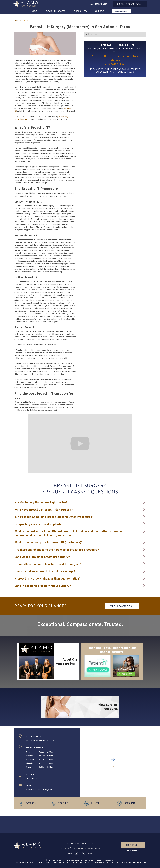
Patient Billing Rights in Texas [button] (82, 848)
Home (17, 21)
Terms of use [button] (65, 848)
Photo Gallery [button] (80, 11)
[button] (26, 4)
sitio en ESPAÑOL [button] (133, 851)
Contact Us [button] (99, 11)
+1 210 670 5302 (100, 4)
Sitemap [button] (97, 848)
